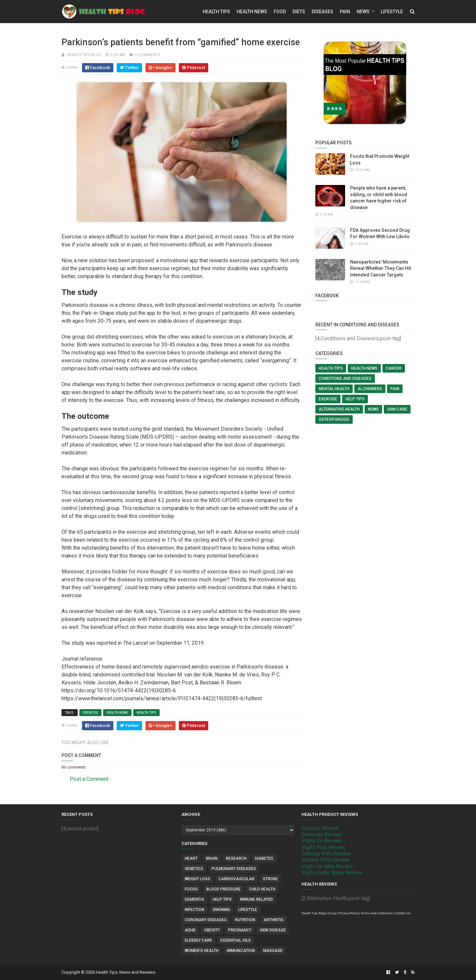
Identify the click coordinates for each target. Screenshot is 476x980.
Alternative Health (339, 409)
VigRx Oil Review (321, 841)
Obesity (212, 930)
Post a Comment (89, 779)
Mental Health (334, 389)
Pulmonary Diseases (234, 869)
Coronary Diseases (206, 920)
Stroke (270, 879)
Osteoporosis (334, 419)
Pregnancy (240, 930)
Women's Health (202, 951)
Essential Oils (236, 940)
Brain (212, 858)
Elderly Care (198, 940)
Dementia (195, 899)
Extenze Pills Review (326, 854)
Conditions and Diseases (345, 379)
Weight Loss (198, 879)
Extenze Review (320, 828)
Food (280, 12)
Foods (191, 889)
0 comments (147, 55)
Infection (195, 910)
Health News (252, 12)
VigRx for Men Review (327, 866)
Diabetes (264, 858)
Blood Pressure (223, 889)
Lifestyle (392, 12)
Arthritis (274, 920)
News (363, 12)
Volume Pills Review (325, 860)
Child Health (262, 889)
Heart (191, 858)
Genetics (194, 869)
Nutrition (245, 920)
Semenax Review (321, 835)
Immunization (241, 951)
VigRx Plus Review (323, 847)
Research (236, 858)
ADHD (190, 930)
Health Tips (216, 12)
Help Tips (355, 399)
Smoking (221, 910)
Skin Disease (273, 930)
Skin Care (397, 409)
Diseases (322, 12)
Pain (345, 12)
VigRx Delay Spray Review (332, 872)
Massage (273, 951)
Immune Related (257, 899)
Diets (299, 12)
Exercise (90, 713)
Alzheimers (370, 389)
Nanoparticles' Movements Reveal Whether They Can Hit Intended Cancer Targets (380, 268)
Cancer (394, 368)
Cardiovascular (237, 879)
